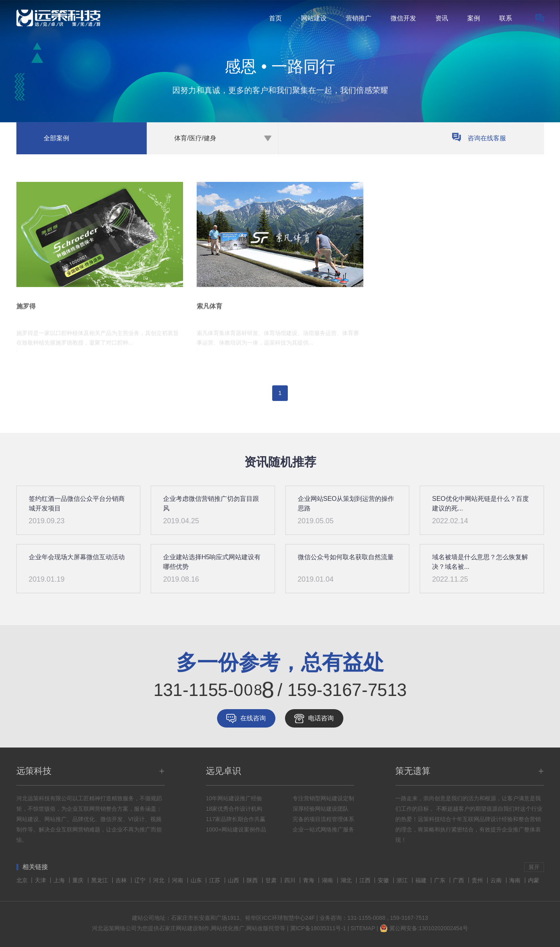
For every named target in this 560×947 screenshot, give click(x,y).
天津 (41, 880)
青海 (309, 880)
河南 (178, 880)
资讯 (442, 18)
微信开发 (403, 18)
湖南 (328, 880)
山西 (234, 880)
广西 (459, 880)
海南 (516, 880)
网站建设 (314, 18)
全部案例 (56, 138)
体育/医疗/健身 (195, 138)
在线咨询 (253, 718)
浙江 (403, 880)
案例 (474, 18)
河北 (159, 880)
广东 (440, 880)
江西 (366, 880)
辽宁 (141, 880)
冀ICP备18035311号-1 (318, 928)
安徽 (384, 880)
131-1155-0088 (366, 918)
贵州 (478, 880)
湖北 (347, 880)
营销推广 (359, 18)
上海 (60, 880)
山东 (197, 880)
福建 (422, 880)
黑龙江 (100, 880)
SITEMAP (363, 928)
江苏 (215, 880)
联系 (506, 18)
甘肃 (272, 880)
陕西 (253, 880)
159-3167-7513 (409, 918)
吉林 (122, 880)
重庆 (79, 880)
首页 (275, 18)
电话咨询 (321, 718)
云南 (497, 880)
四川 (291, 880)
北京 (23, 880)
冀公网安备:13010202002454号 (429, 928)
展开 (534, 867)
